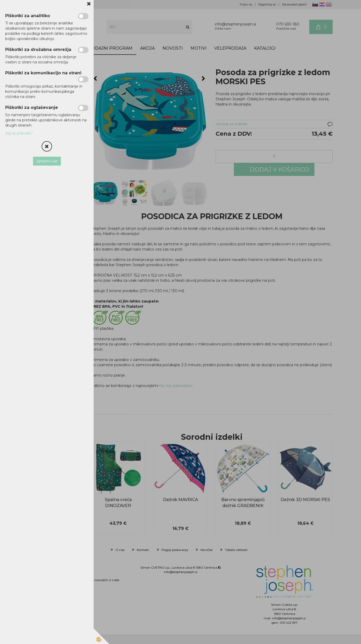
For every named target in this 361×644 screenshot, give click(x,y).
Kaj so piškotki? (19, 133)
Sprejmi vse (47, 161)
